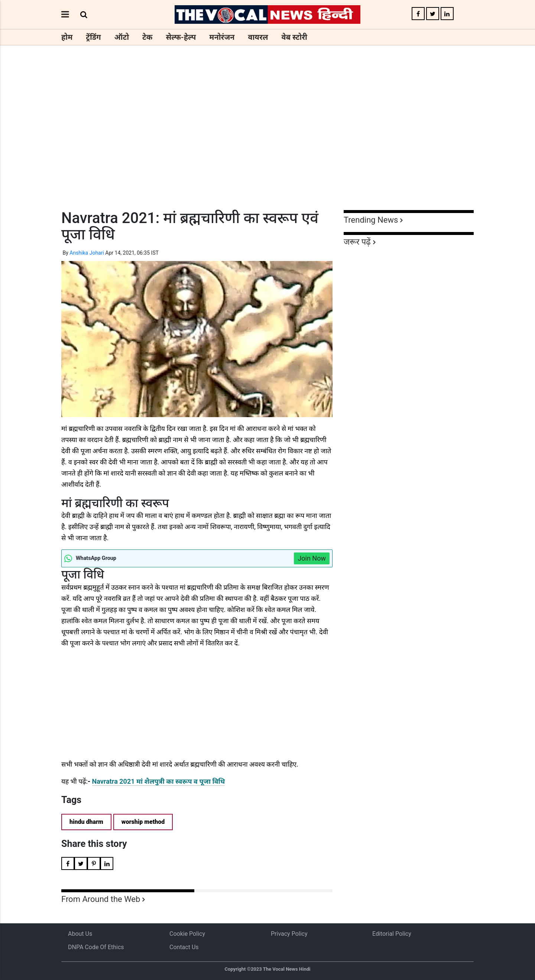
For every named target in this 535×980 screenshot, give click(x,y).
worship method (143, 822)
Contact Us (184, 947)
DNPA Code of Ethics (96, 947)
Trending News (371, 220)
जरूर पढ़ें (357, 242)
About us (80, 934)
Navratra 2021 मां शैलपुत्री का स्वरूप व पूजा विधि (159, 781)
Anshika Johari (87, 253)
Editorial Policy (392, 934)
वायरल (258, 37)
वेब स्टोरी (294, 37)
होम (67, 37)
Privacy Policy (289, 934)
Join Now (312, 558)
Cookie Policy (187, 934)
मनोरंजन (222, 37)
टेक (147, 37)
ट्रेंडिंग (93, 37)
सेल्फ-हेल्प (181, 37)
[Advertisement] (267, 141)
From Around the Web (101, 899)
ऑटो (122, 37)
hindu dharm (86, 822)
